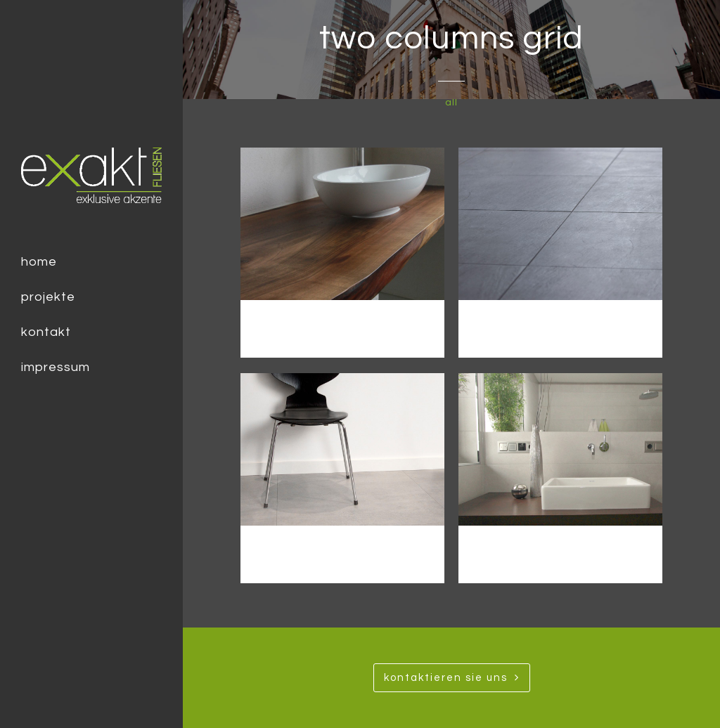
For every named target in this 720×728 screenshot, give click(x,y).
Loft (342, 551)
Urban (342, 326)
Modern (561, 326)
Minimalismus (561, 551)
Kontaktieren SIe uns (452, 677)
